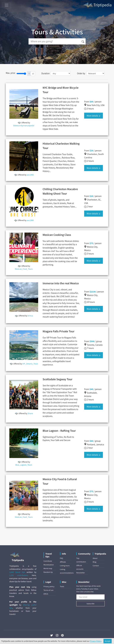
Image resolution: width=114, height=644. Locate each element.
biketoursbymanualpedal (24, 126)
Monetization (49, 565)
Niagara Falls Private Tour (59, 331)
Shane (30, 413)
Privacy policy (49, 586)
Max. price (11, 73)
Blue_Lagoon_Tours (24, 465)
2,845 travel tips (17, 572)
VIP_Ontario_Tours (30, 364)
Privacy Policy (96, 641)
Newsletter (81, 573)
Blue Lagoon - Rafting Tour (59, 431)
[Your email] (90, 597)
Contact (96, 566)
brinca (30, 316)
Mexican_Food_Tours (24, 269)
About (95, 558)
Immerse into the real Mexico (61, 283)
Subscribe (90, 604)
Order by (81, 73)
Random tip (48, 572)
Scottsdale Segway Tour (58, 379)
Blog (95, 562)
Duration (45, 73)
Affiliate (63, 562)
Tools (62, 586)
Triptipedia (97, 5)
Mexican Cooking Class (57, 235)
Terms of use (48, 590)
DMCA (46, 594)
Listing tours (65, 566)
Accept (108, 641)
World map (48, 568)
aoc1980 (30, 175)
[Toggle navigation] (7, 5)
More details (94, 116)
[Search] (54, 41)
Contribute (48, 561)
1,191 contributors (19, 575)
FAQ (62, 558)
